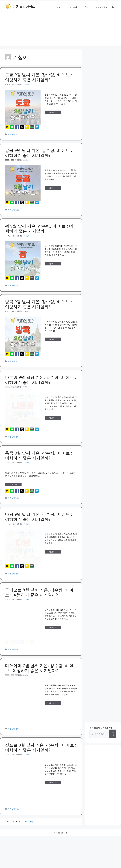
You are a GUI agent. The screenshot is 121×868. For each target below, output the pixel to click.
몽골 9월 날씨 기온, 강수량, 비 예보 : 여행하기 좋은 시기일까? (39, 153)
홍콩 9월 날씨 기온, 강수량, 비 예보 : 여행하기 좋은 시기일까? (39, 464)
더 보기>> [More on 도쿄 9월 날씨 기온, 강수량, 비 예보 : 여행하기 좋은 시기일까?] (53, 112)
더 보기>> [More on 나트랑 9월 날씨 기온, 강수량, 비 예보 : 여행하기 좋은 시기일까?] (53, 423)
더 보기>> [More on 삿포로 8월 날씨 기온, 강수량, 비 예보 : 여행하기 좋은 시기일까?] (53, 805)
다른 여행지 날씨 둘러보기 (101, 751)
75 (26, 844)
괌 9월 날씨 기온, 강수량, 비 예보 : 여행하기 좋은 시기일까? (39, 228)
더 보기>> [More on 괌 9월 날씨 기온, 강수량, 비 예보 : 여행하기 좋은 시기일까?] (53, 264)
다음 (32, 844)
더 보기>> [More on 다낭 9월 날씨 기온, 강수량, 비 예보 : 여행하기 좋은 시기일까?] (53, 565)
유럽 (89, 7)
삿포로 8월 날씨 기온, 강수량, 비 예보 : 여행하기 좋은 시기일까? (41, 770)
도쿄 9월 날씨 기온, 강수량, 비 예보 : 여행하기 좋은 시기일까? (39, 77)
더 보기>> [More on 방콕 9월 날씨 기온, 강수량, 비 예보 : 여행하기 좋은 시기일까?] (53, 339)
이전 (8, 844)
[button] (113, 7)
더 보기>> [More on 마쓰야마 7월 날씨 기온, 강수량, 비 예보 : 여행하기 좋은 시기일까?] (53, 726)
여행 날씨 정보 (102, 7)
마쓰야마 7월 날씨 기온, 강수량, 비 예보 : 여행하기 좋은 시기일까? (40, 691)
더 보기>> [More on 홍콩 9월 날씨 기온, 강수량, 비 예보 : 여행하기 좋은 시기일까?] (13, 494)
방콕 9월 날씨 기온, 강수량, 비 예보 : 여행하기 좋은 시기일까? (39, 304)
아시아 (62, 7)
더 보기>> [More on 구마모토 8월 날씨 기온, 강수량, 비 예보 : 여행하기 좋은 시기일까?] (53, 646)
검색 (113, 756)
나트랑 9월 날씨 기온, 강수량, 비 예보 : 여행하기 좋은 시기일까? (41, 384)
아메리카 (76, 7)
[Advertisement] (60, 29)
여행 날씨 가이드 (24, 6)
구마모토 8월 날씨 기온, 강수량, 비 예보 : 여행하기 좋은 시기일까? (40, 610)
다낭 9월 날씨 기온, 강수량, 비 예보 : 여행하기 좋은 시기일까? (39, 530)
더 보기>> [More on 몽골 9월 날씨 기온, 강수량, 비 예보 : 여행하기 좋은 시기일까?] (53, 188)
